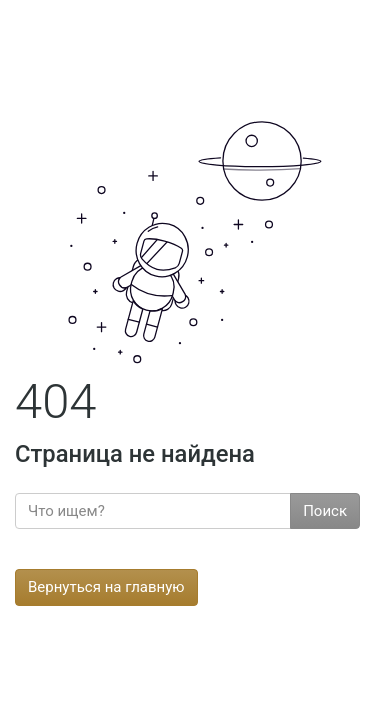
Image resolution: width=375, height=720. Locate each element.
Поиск (325, 511)
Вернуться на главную (106, 587)
